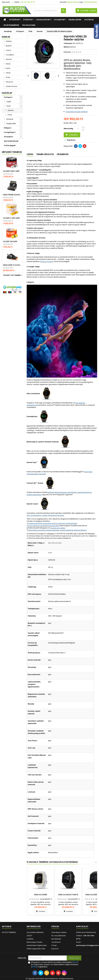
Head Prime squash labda (12, 195)
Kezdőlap (7, 93)
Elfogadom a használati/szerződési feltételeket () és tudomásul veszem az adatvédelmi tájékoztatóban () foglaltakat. (55, 964)
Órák (8, 106)
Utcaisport (59, 20)
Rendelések (56, 939)
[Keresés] (50, 11)
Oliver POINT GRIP (11, 171)
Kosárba (72, 135)
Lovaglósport (43, 20)
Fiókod (55, 926)
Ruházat (10, 119)
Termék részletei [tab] (45, 154)
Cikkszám (68, 43)
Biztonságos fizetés (35, 942)
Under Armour (11, 86)
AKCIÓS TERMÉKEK (9, 932)
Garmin (9, 59)
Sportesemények (11, 25)
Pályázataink (29, 25)
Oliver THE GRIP (10, 241)
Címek (54, 945)
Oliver (8, 73)
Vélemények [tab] (63, 154)
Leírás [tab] (30, 154)
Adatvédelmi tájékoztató (37, 945)
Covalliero (10, 55)
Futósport (15, 20)
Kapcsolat (6, 2)
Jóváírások (56, 942)
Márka (67, 47)
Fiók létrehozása (90, 2)
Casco (8, 50)
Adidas (9, 41)
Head (8, 64)
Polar (8, 77)
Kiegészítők (11, 124)
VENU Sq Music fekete (68, 895)
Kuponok (55, 949)
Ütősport (28, 20)
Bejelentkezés (73, 2)
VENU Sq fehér (40, 895)
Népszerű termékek (12, 152)
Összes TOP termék (13, 275)
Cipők (9, 102)
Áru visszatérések (59, 936)
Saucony (9, 82)
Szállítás (30, 939)
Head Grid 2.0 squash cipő (12, 265)
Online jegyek (75, 20)
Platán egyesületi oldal (36, 949)
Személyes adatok (59, 932)
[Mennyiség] (78, 129)
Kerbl (8, 68)
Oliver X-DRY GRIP (11, 218)
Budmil (8, 46)
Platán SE (89, 20)
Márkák (6, 37)
